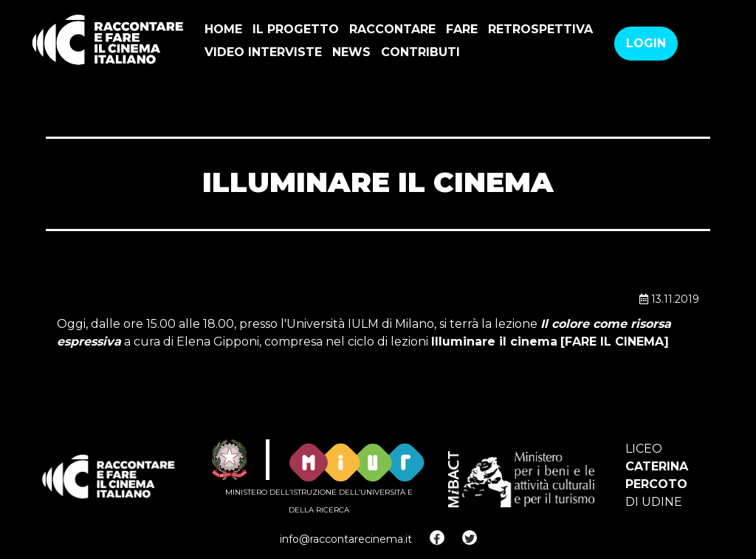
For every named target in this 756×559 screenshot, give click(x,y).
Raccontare (392, 29)
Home (223, 29)
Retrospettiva (540, 29)
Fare (462, 29)
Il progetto (296, 29)
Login (646, 43)
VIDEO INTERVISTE (263, 52)
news (351, 52)
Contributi (420, 52)
